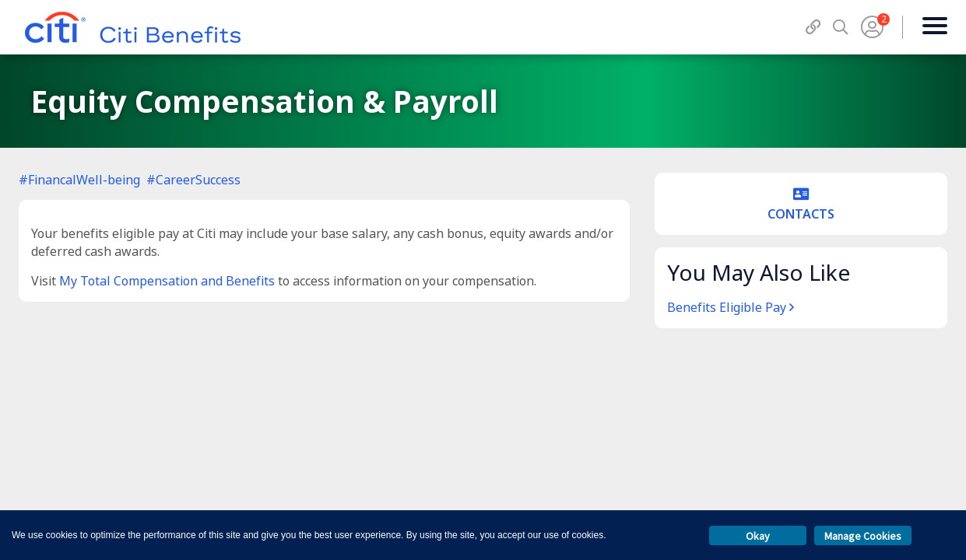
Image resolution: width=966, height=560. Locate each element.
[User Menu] (872, 27)
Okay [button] (758, 536)
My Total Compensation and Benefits (167, 281)
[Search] (840, 27)
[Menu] (934, 27)
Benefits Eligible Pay (731, 307)
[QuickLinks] (813, 27)
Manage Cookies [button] (863, 536)
